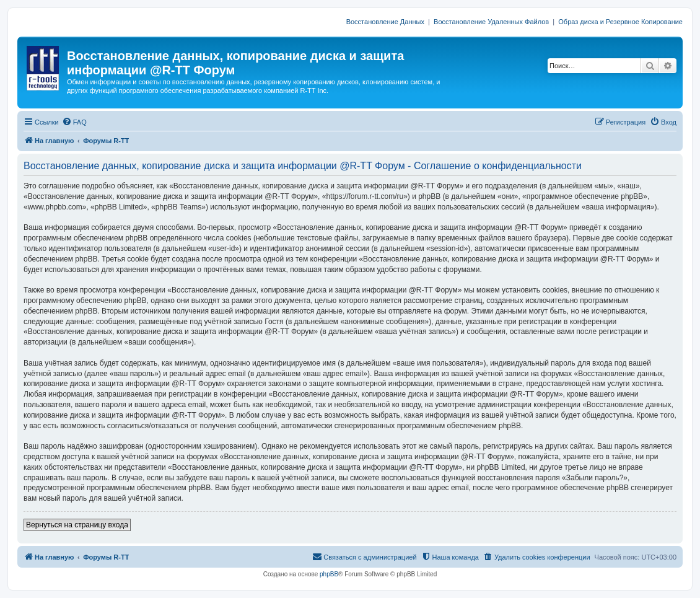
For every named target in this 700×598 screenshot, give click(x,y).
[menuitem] (74, 122)
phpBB (329, 574)
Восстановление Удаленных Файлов (491, 22)
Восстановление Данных (385, 22)
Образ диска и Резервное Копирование (620, 22)
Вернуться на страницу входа (77, 525)
